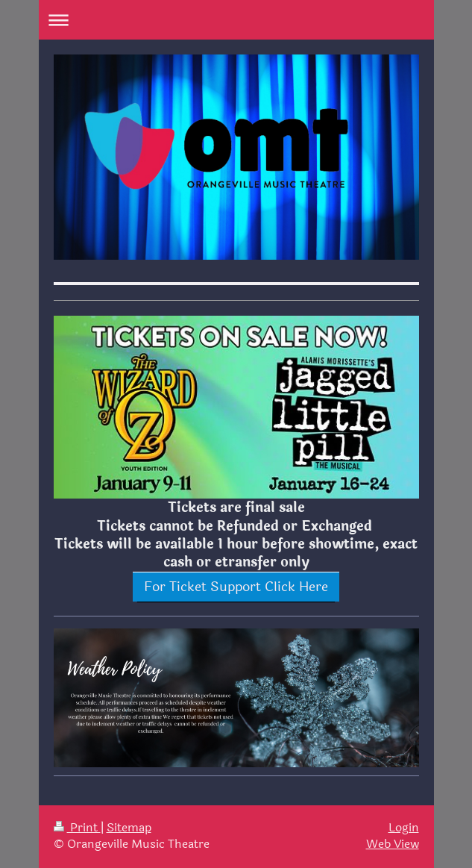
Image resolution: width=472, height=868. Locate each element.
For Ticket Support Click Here (236, 587)
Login (404, 828)
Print (77, 828)
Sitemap (129, 828)
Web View (393, 844)
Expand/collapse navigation (236, 20)
